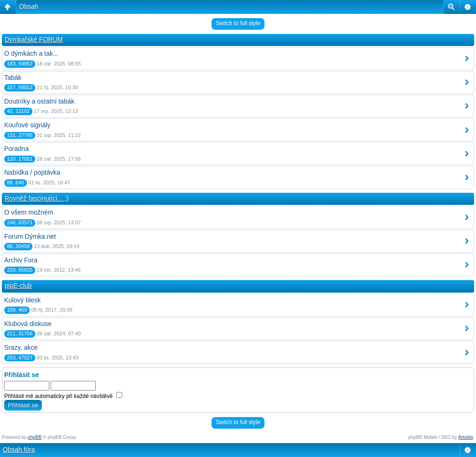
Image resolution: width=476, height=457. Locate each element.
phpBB (35, 437)
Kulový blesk (23, 300)
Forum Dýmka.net (30, 236)
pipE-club (18, 286)
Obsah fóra (19, 450)
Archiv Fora (21, 260)
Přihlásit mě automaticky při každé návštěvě (63, 396)
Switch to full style (238, 23)
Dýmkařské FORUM (34, 39)
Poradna (17, 149)
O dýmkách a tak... (31, 53)
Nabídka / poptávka (32, 172)
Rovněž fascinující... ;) (37, 198)
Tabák (13, 78)
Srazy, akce (21, 347)
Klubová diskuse (28, 324)
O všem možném (29, 212)
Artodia (466, 437)
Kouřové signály (27, 125)
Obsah (29, 7)
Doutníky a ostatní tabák (39, 101)
